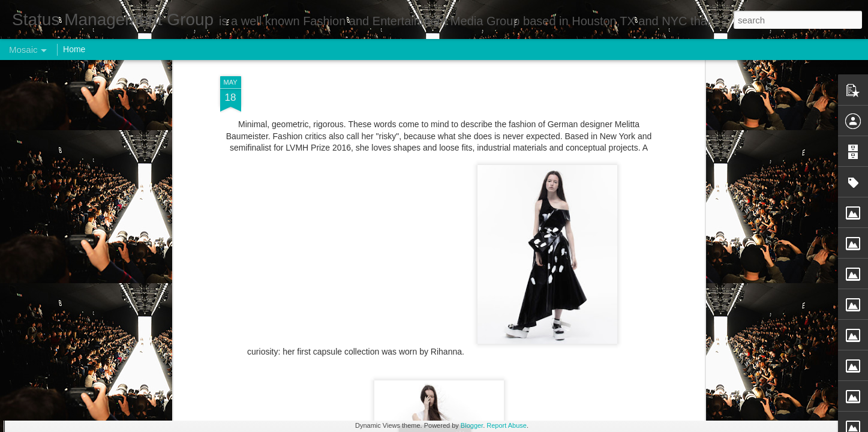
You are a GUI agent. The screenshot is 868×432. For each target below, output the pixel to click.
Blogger (472, 425)
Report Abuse (507, 425)
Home (74, 49)
